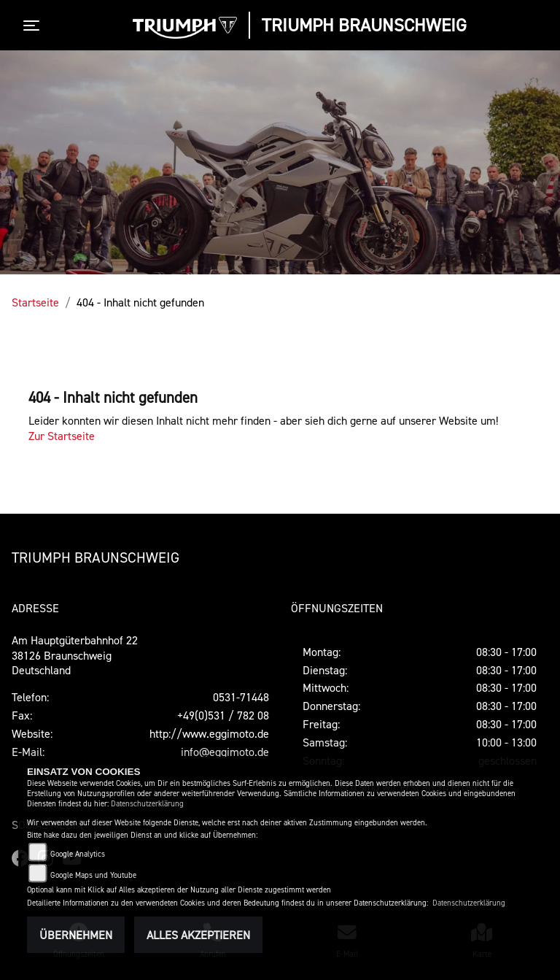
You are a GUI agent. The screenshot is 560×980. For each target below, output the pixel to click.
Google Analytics (78, 854)
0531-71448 (241, 697)
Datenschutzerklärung (147, 804)
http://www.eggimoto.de (209, 733)
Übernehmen (76, 935)
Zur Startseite (62, 436)
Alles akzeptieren (198, 935)
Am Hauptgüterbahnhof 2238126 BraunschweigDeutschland (75, 655)
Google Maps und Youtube (93, 875)
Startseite (35, 302)
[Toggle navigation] (34, 26)
